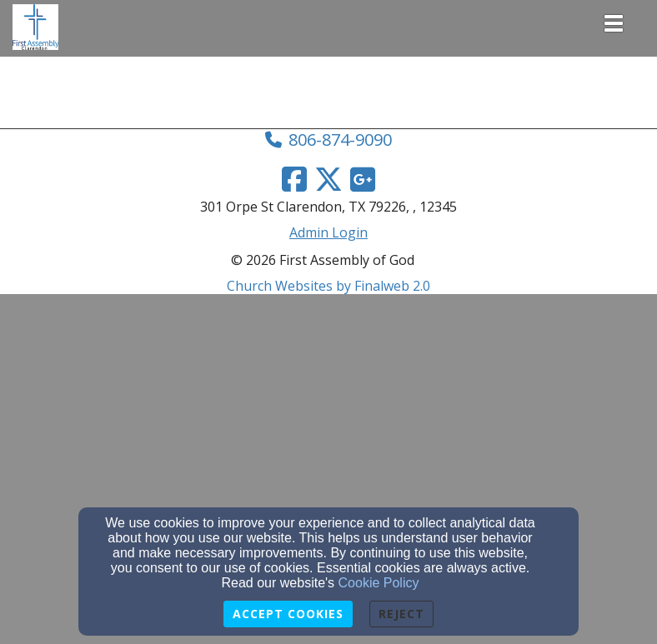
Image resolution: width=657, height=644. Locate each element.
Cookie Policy (379, 583)
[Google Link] (363, 179)
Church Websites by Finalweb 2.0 (328, 286)
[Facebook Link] (294, 179)
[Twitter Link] (328, 179)
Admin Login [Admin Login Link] (328, 232)
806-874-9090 (340, 140)
